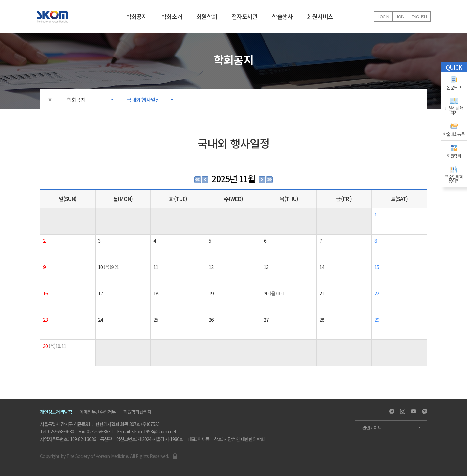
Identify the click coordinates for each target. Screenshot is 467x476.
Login (383, 17)
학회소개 (172, 16)
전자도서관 (244, 16)
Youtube (414, 411)
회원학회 (207, 16)
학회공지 (137, 16)
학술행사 (282, 16)
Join (400, 17)
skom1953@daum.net (154, 431)
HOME (50, 99)
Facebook (392, 411)
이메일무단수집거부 (97, 412)
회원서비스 (320, 16)
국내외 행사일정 (143, 100)
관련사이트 (372, 428)
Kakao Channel (425, 411)
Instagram (403, 411)
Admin (175, 456)
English (419, 17)
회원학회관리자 (138, 412)
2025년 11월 (233, 179)
